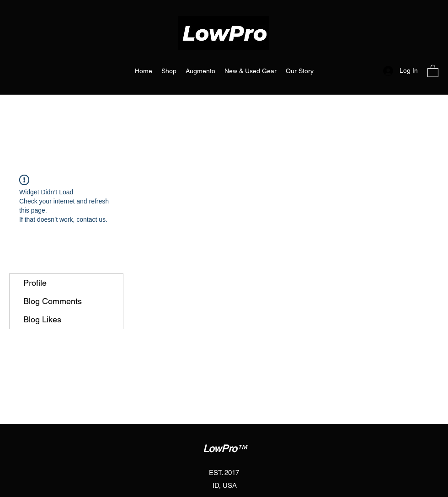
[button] (433, 71)
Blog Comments (53, 301)
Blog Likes (42, 319)
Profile (35, 283)
